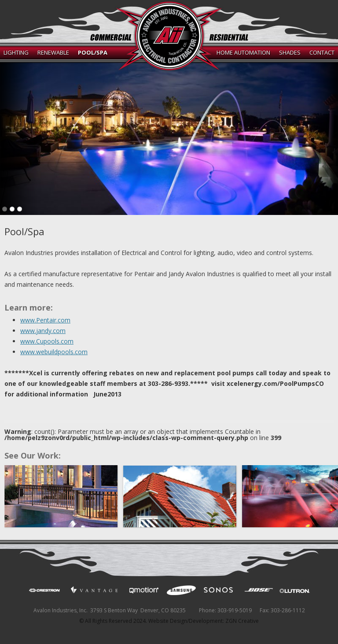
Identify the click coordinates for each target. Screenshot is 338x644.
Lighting (16, 52)
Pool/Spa (93, 52)
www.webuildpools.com (54, 352)
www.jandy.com (43, 331)
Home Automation (243, 52)
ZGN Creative (242, 621)
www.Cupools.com (47, 341)
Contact (322, 52)
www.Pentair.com (45, 320)
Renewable (53, 52)
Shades (290, 52)
